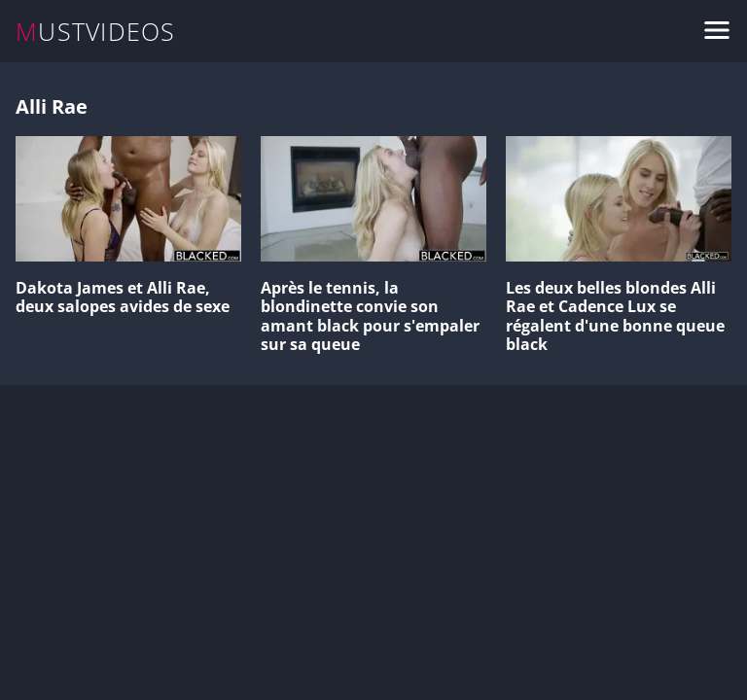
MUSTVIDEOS (96, 32)
